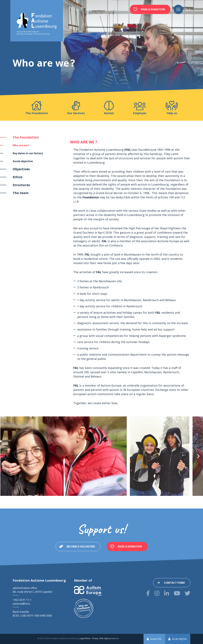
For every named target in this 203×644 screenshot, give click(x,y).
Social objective (23, 161)
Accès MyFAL (180, 639)
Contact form (174, 583)
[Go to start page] (37, 24)
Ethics (18, 177)
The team (21, 193)
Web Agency (105, 638)
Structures (21, 185)
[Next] (198, 456)
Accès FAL (156, 639)
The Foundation (26, 137)
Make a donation (153, 9)
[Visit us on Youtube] (177, 593)
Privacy (95, 638)
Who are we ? (21, 145)
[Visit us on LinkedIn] (167, 593)
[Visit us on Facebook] (148, 593)
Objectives (21, 169)
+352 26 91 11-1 (22, 600)
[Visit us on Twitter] (188, 593)
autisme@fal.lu (21, 604)
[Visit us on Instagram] (157, 593)
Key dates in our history (28, 153)
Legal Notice (85, 638)
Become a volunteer (81, 546)
